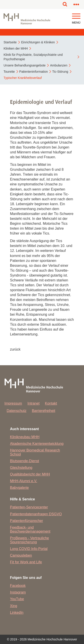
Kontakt (51, 403)
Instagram (18, 592)
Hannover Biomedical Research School (35, 452)
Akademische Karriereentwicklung (37, 444)
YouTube (17, 599)
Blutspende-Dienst (25, 461)
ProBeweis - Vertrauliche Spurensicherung (29, 540)
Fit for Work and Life (26, 562)
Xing (14, 606)
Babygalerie (19, 488)
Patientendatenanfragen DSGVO (36, 514)
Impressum (13, 403)
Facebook (18, 586)
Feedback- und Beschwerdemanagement (30, 529)
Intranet (34, 403)
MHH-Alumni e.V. (24, 481)
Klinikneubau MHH (25, 437)
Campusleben (21, 555)
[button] (76, 16)
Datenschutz (17, 411)
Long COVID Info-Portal (29, 549)
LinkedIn (17, 613)
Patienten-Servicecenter (29, 507)
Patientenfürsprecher (27, 521)
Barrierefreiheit (43, 411)
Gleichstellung (21, 468)
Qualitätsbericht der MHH (30, 474)
